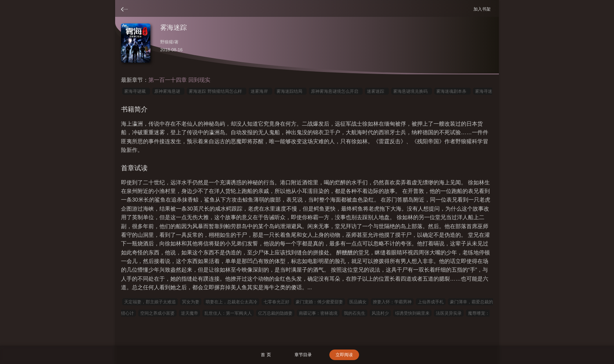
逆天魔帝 (190, 313)
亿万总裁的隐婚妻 (275, 313)
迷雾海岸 (260, 91)
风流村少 (380, 313)
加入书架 (483, 9)
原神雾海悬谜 (168, 91)
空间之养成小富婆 (157, 313)
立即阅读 (344, 355)
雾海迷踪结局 (291, 91)
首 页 (266, 355)
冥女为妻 (191, 302)
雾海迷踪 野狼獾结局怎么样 (216, 91)
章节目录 (303, 355)
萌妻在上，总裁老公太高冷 (231, 302)
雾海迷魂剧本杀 (452, 91)
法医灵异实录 (449, 313)
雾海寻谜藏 (136, 91)
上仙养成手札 (431, 302)
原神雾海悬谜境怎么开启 (336, 91)
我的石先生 (355, 313)
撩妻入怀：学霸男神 (392, 302)
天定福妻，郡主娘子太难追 (150, 302)
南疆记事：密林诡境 (318, 313)
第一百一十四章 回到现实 (179, 80)
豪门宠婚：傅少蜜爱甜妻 (319, 302)
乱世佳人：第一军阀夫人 (228, 313)
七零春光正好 (276, 302)
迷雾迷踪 (377, 91)
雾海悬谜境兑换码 (412, 91)
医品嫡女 (358, 302)
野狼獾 (167, 42)
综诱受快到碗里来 (412, 313)
